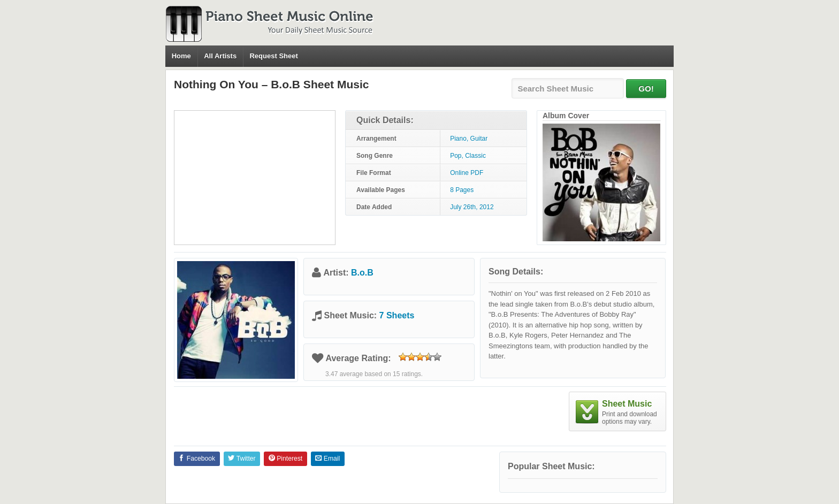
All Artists (220, 56)
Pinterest (285, 459)
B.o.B (362, 273)
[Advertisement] (255, 178)
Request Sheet (273, 56)
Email (327, 459)
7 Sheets (397, 315)
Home (181, 56)
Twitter (242, 459)
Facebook (197, 459)
